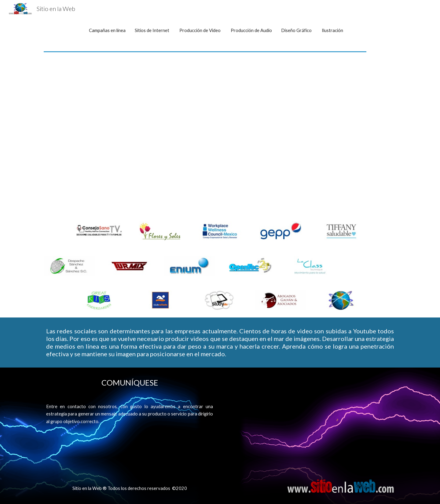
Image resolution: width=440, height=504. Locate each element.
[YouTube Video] (220, 139)
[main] (220, 31)
